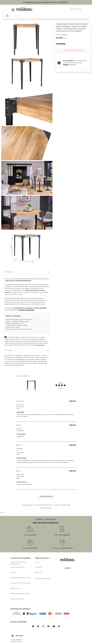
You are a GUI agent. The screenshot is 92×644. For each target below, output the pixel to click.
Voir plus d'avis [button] (46, 496)
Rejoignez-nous (16, 588)
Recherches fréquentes (43, 579)
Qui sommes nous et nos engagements (19, 563)
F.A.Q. (37, 562)
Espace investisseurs (17, 599)
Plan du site (39, 572)
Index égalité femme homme (20, 594)
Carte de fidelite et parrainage (20, 583)
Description (9, 272)
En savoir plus (40, 345)
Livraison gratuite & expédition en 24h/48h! (46, 2)
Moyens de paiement (17, 567)
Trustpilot (67, 568)
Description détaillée (62, 34)
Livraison (13, 572)
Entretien (8, 350)
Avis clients (39, 567)
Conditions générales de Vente (21, 578)
